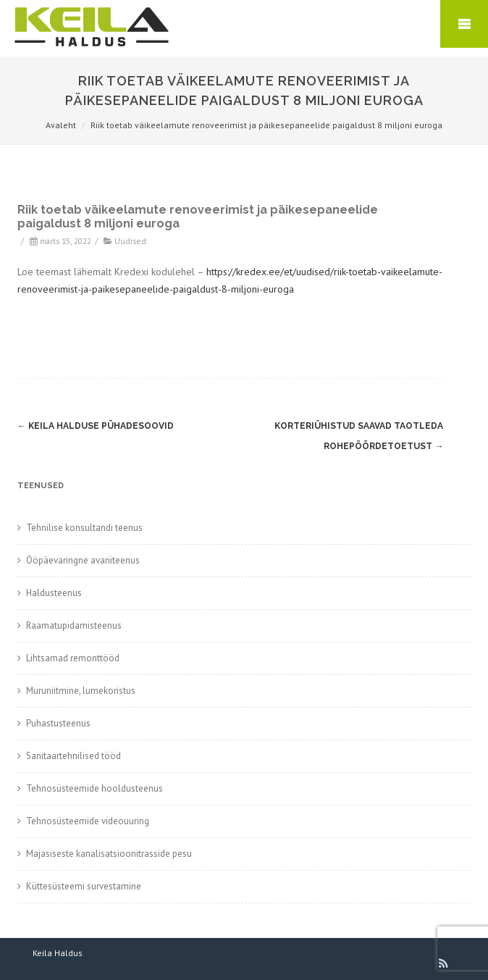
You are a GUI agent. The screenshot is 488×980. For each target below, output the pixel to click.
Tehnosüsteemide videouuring (88, 821)
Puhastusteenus (58, 723)
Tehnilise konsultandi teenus (84, 528)
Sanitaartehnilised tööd (73, 756)
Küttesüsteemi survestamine (84, 886)
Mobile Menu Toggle (464, 24)
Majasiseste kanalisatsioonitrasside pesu (109, 854)
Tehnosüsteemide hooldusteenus (94, 788)
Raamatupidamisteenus (74, 625)
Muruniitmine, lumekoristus (81, 691)
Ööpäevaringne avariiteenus (83, 560)
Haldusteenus (54, 593)
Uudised (130, 241)
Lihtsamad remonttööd (73, 658)
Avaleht (61, 125)
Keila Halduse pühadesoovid (96, 426)
